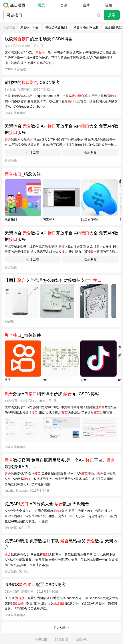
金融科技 (91, 153)
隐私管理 (61, 639)
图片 (86, 5)
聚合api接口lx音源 (86, 27)
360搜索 (15, 5)
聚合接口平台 (30, 27)
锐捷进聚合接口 (56, 27)
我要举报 (82, 639)
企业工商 (33, 153)
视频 (109, 5)
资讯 (64, 5)
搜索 (112, 15)
